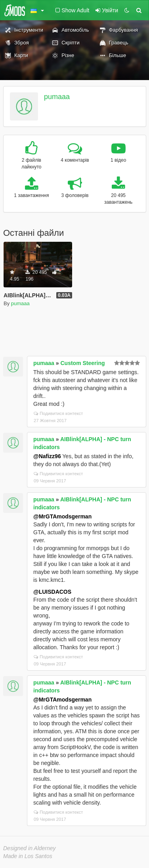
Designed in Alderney (30, 848)
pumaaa (57, 97)
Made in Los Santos (28, 856)
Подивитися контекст (58, 413)
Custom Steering (83, 363)
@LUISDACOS (52, 592)
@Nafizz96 (47, 456)
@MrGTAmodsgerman (62, 516)
